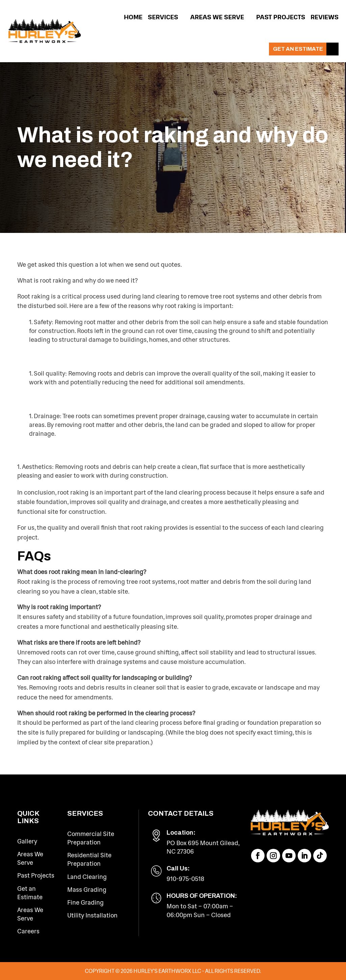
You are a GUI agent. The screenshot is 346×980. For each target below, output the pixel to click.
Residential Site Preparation (89, 859)
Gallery (27, 841)
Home (133, 17)
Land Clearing (87, 877)
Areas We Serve (217, 17)
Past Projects (281, 17)
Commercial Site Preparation (91, 838)
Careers (28, 931)
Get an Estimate (298, 49)
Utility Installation (92, 915)
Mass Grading (87, 890)
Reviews (325, 17)
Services (163, 17)
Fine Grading (85, 903)
